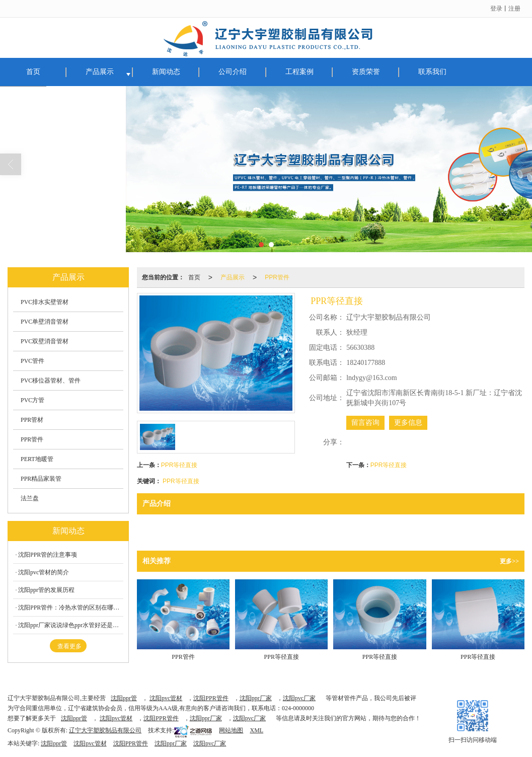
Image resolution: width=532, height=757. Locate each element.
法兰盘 (30, 498)
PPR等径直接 (179, 465)
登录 (496, 9)
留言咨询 (365, 423)
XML (256, 730)
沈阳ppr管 (124, 698)
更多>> (509, 561)
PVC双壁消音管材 (45, 341)
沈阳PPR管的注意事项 (48, 555)
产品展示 (100, 72)
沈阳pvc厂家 (299, 698)
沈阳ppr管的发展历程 (46, 590)
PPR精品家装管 (41, 479)
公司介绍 (233, 72)
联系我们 (432, 72)
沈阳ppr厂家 (256, 698)
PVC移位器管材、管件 (51, 381)
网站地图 (231, 730)
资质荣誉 (366, 72)
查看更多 (69, 646)
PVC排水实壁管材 (45, 302)
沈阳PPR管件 (211, 698)
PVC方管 (32, 400)
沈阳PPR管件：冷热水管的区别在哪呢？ (71, 608)
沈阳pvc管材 (166, 698)
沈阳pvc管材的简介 (44, 572)
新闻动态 (166, 72)
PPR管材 (32, 420)
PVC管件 (32, 361)
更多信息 (408, 423)
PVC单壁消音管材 (45, 322)
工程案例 (299, 72)
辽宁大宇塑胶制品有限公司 (105, 730)
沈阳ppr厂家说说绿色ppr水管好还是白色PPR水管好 (71, 625)
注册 (514, 9)
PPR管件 (277, 277)
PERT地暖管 (37, 459)
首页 (33, 72)
